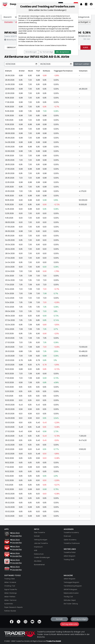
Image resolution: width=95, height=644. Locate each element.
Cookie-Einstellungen (68, 39)
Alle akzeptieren (63, 52)
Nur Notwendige (46, 52)
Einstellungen (31, 52)
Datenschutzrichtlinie (58, 45)
